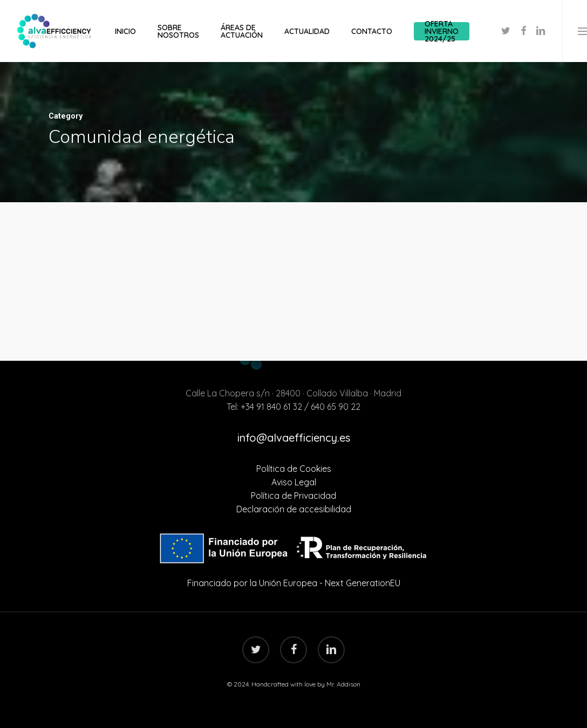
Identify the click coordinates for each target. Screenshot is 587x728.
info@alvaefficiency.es (294, 438)
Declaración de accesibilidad (294, 509)
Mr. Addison (343, 684)
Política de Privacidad (293, 496)
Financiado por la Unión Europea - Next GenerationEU (294, 583)
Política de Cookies (294, 469)
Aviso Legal (294, 482)
